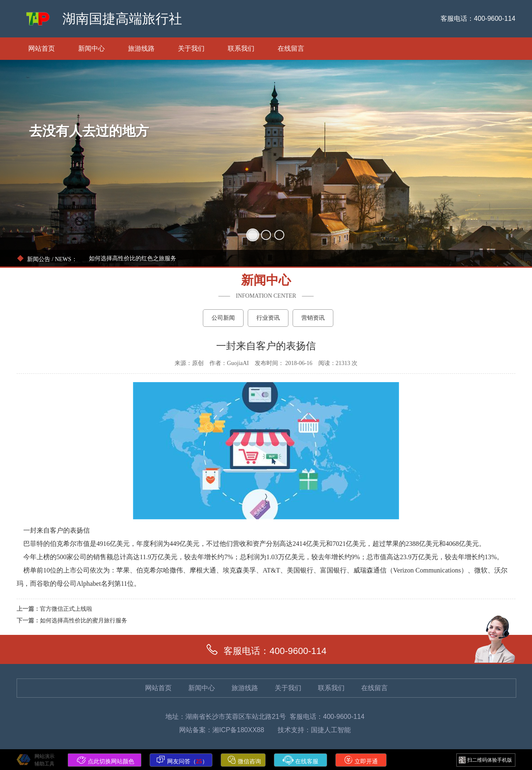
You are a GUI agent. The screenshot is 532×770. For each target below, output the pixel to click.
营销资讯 (313, 318)
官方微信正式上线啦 (66, 609)
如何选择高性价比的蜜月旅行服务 (84, 621)
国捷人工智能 (331, 730)
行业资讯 (268, 318)
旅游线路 (141, 48)
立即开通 (361, 760)
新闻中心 (91, 48)
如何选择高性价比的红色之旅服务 (133, 258)
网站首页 (42, 48)
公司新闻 (223, 318)
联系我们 (241, 48)
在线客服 (300, 760)
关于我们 (191, 48)
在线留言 (291, 48)
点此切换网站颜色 (106, 760)
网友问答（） (182, 760)
